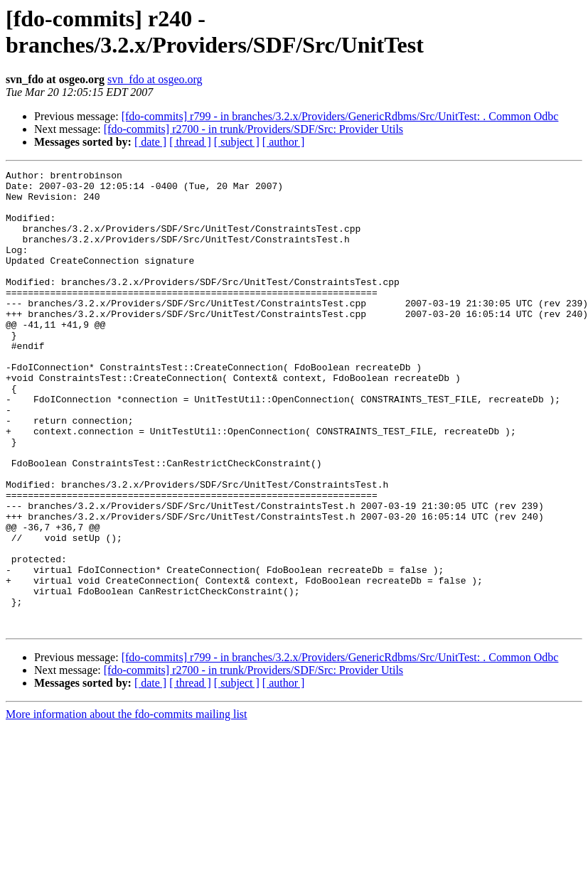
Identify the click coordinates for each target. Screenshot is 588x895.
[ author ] (284, 142)
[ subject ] (237, 142)
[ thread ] (190, 142)
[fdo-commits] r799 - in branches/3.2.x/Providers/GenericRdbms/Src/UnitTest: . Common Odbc (340, 116)
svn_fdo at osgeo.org (155, 79)
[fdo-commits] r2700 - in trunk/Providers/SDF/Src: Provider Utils (253, 129)
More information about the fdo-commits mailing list (127, 806)
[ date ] (150, 142)
